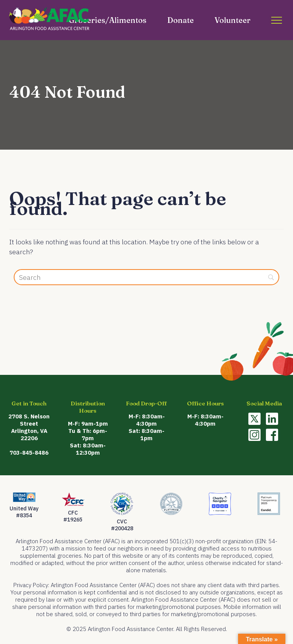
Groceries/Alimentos (108, 20)
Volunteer (233, 20)
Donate (180, 20)
